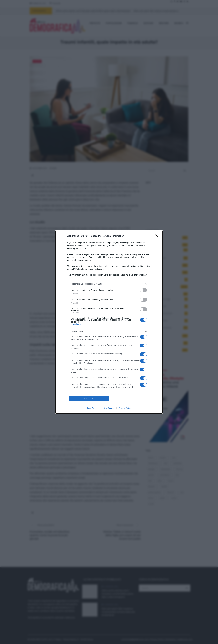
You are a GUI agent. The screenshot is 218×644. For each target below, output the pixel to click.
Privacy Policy (125, 408)
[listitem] (109, 284)
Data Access (109, 408)
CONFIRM (89, 398)
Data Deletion (93, 408)
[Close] (157, 236)
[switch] (143, 290)
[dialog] (109, 322)
